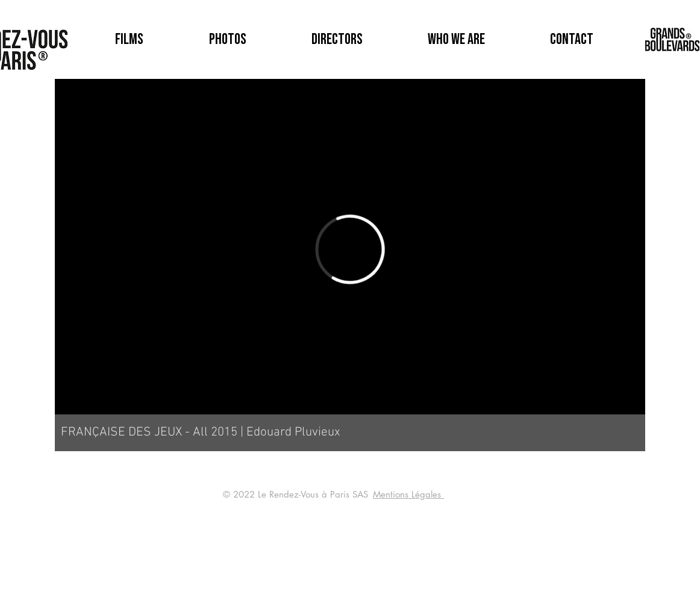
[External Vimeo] (350, 249)
